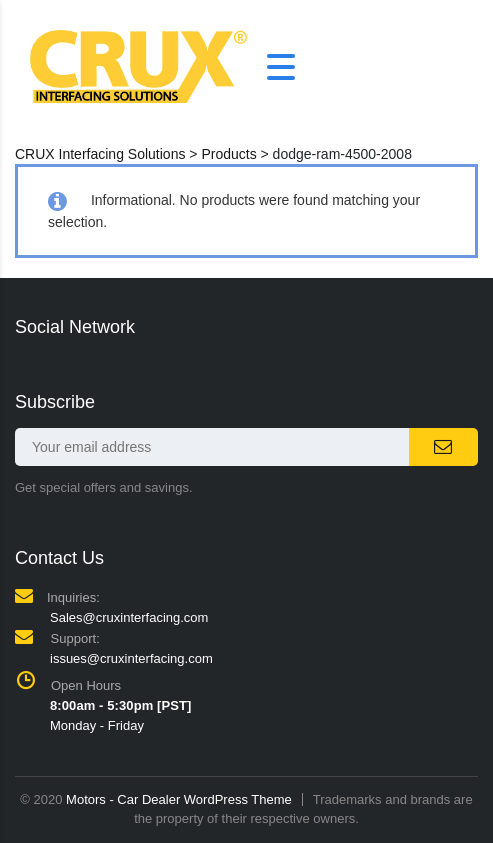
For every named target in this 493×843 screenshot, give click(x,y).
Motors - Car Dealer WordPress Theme (179, 799)
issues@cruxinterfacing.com (131, 658)
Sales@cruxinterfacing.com (129, 617)
